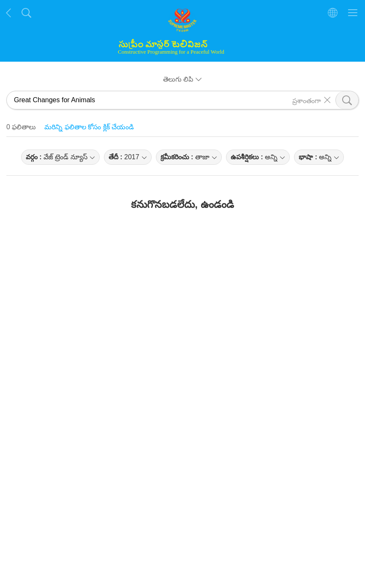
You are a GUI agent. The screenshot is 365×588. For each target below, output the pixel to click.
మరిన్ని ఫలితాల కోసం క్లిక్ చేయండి (89, 127)
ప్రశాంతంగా (307, 100)
